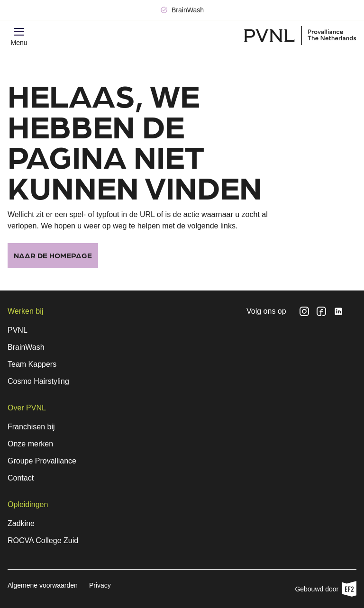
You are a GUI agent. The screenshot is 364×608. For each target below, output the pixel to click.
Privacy (100, 585)
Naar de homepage (53, 255)
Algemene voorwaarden (43, 585)
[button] (19, 32)
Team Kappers (32, 364)
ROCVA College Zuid (43, 540)
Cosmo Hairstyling (38, 381)
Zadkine (21, 523)
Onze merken (30, 444)
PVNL (18, 330)
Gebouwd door (326, 589)
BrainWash (26, 347)
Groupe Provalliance (42, 461)
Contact (21, 478)
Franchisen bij (31, 427)
